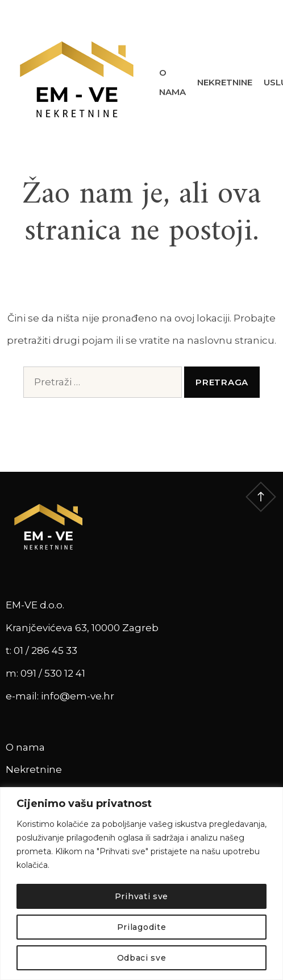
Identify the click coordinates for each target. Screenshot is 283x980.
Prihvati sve (141, 896)
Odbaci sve (142, 958)
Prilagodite (142, 927)
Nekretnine (225, 82)
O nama (172, 83)
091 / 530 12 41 (53, 673)
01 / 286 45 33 (45, 650)
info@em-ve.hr (78, 696)
